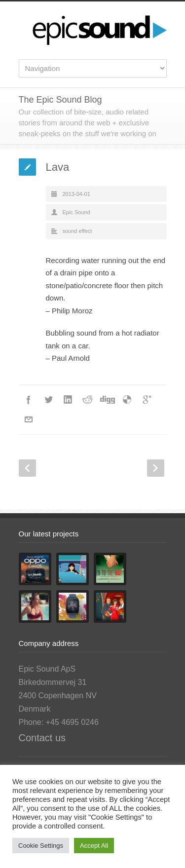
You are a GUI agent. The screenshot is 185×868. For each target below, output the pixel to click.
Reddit (88, 400)
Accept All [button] (94, 846)
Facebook (29, 400)
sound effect (77, 231)
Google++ (147, 400)
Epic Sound (76, 212)
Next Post (156, 468)
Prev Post (27, 468)
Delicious (127, 400)
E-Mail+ (29, 419)
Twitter (48, 400)
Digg (108, 400)
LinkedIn (68, 400)
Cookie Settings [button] (41, 846)
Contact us (42, 738)
